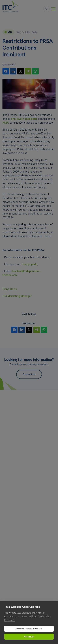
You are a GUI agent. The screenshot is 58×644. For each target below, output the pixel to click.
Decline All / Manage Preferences (29, 629)
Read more (10, 620)
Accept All (29, 637)
